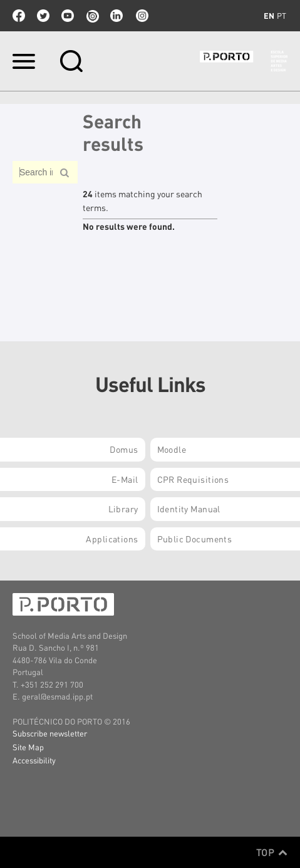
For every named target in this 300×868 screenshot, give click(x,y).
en (269, 16)
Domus (124, 449)
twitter (43, 16)
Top (272, 852)
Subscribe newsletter (50, 733)
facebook (19, 16)
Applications (112, 539)
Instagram (141, 16)
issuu (92, 16)
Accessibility (34, 760)
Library (123, 509)
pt (282, 16)
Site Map (28, 747)
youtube (68, 16)
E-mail (125, 479)
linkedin (116, 16)
